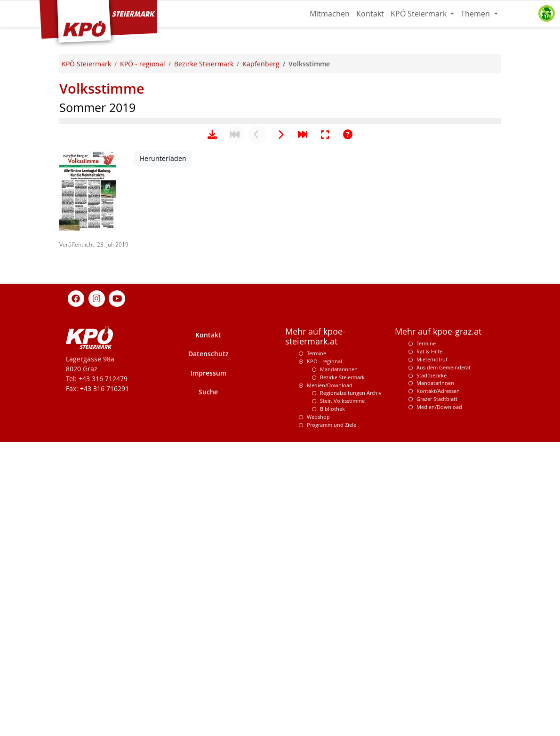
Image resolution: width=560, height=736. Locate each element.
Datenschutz (208, 648)
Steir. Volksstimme (342, 695)
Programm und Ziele (332, 719)
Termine (316, 647)
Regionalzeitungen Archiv (351, 687)
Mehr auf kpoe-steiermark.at (315, 631)
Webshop (318, 711)
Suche (208, 686)
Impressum (208, 667)
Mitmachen (330, 14)
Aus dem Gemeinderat (444, 661)
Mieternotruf (432, 653)
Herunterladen (163, 452)
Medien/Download (330, 679)
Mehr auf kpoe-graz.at (438, 626)
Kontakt (370, 14)
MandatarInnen (435, 677)
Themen (476, 14)
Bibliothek (332, 703)
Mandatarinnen (339, 663)
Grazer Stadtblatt (437, 693)
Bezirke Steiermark (342, 671)
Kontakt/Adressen (438, 685)
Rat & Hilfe (429, 645)
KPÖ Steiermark (420, 14)
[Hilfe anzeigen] (348, 429)
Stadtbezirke (432, 669)
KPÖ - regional (324, 655)
